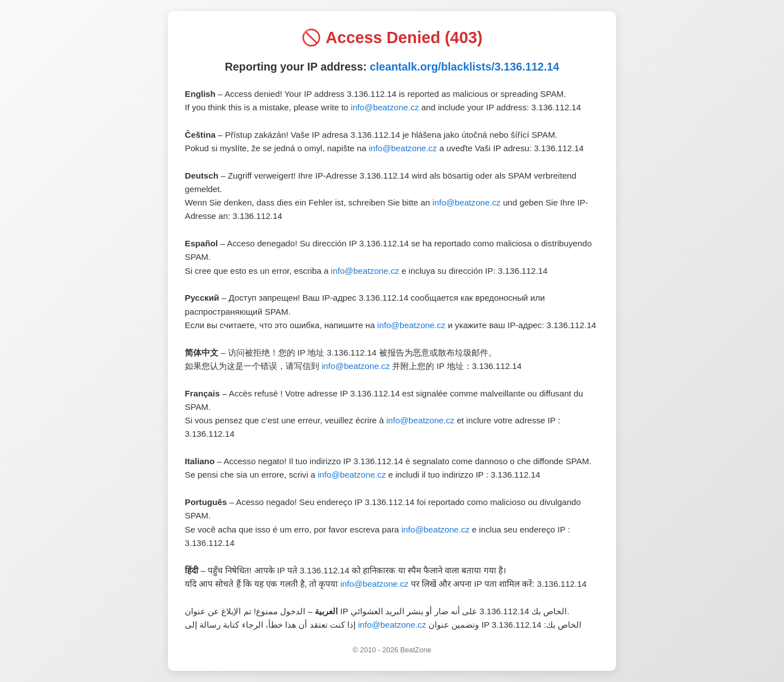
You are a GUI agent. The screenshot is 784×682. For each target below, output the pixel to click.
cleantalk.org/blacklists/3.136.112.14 (464, 67)
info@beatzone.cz (385, 107)
